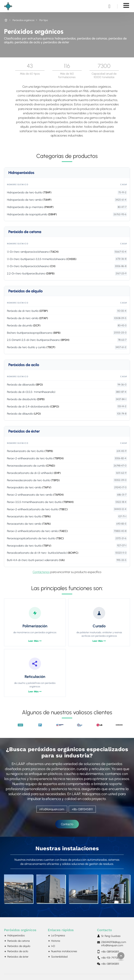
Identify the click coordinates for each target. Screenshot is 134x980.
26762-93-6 (120, 214)
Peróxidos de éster (24, 431)
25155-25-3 (120, 333)
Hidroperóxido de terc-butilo (29, 192)
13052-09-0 (120, 480)
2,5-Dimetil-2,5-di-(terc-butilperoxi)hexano (38, 340)
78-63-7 (122, 340)
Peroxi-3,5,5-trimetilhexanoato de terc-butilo (40, 502)
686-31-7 (122, 495)
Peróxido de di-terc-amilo (27, 318)
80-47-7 (122, 207)
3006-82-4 (121, 458)
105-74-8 (122, 414)
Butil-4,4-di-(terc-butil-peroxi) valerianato (36, 560)
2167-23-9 (121, 273)
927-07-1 (122, 545)
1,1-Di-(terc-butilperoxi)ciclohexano (31, 266)
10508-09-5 (120, 318)
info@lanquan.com (52, 809)
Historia (56, 941)
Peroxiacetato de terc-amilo (29, 524)
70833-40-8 (120, 531)
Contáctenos (41, 572)
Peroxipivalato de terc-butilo (29, 546)
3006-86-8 (121, 266)
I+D (53, 946)
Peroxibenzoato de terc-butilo (30, 451)
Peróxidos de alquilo (25, 291)
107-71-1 (122, 516)
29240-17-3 (120, 487)
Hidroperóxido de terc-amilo (29, 200)
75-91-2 (122, 192)
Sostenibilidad (59, 957)
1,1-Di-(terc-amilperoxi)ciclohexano (33, 252)
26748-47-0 (120, 466)
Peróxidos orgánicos (23, 20)
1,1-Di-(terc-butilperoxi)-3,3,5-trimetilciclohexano (42, 259)
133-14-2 (122, 406)
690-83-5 (121, 524)
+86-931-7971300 (111, 958)
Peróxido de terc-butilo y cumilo (31, 347)
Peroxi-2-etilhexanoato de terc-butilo (35, 458)
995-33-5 (121, 560)
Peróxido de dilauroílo (24, 414)
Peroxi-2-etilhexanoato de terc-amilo (35, 495)
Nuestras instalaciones (67, 848)
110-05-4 (122, 311)
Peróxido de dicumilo (24, 325)
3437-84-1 (121, 399)
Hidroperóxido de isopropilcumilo (32, 214)
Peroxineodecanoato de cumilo (31, 466)
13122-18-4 (121, 502)
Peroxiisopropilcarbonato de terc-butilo (35, 538)
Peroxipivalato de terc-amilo (29, 487)
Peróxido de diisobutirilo (26, 399)
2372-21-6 (121, 538)
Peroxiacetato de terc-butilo (29, 516)
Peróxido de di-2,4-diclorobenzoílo (33, 407)
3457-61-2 (121, 347)
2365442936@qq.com (114, 942)
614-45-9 (122, 451)
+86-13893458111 (82, 809)
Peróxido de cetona (25, 232)
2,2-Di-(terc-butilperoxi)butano (31, 273)
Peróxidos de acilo (24, 365)
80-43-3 (122, 325)
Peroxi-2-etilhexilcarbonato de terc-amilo (37, 531)
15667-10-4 (120, 252)
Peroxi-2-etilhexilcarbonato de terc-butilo (37, 509)
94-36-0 (122, 385)
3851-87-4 (121, 392)
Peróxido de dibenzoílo (25, 385)
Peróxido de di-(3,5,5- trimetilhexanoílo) (31, 392)
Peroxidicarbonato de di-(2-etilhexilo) (34, 473)
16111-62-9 (121, 473)
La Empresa (58, 935)
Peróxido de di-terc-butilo (27, 311)
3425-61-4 (121, 200)
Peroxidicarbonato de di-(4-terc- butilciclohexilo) (43, 553)
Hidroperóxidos (21, 173)
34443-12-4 (120, 509)
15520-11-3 (121, 553)
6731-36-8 (121, 259)
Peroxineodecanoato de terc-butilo (33, 480)
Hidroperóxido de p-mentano (30, 207)
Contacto (104, 930)
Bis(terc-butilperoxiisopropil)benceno (34, 333)
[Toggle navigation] (126, 5)
